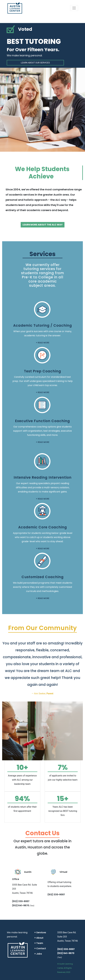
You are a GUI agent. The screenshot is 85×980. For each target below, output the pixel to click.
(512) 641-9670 (21, 905)
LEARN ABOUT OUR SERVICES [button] (35, 63)
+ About (39, 938)
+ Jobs (38, 954)
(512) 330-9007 (21, 901)
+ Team (39, 943)
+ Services (40, 932)
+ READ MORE (43, 343)
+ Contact (40, 948)
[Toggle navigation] (74, 8)
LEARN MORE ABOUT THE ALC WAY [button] (43, 225)
